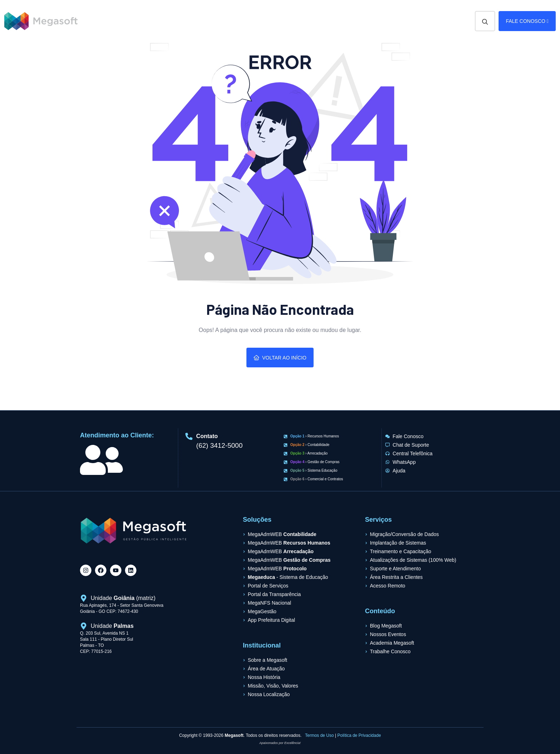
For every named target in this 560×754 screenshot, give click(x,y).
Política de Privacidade (359, 735)
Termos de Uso (319, 735)
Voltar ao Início (280, 358)
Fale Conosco (527, 21)
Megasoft (234, 735)
